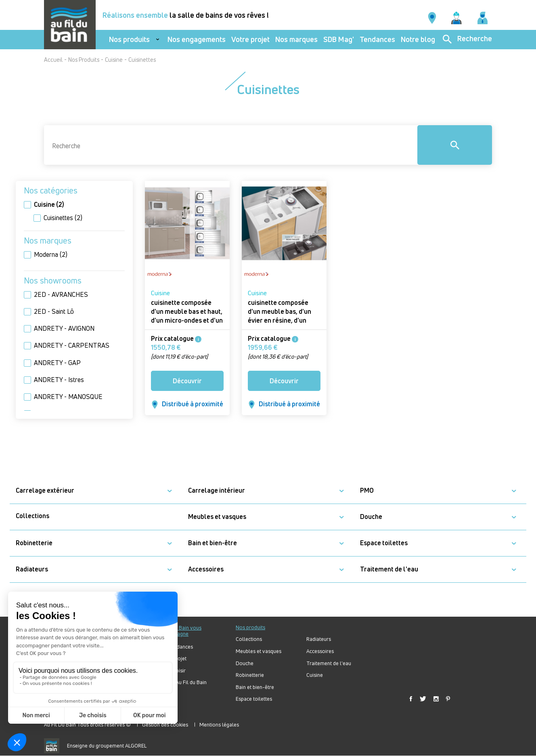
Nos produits (129, 39)
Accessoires (206, 569)
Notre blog (418, 39)
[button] (170, 491)
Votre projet (250, 39)
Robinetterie (34, 543)
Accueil (53, 60)
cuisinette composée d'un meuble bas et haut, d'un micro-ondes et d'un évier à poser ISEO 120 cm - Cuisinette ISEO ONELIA (187, 325)
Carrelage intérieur (217, 490)
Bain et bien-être (213, 543)
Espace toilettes (384, 543)
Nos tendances (176, 647)
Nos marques (296, 39)
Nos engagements (197, 39)
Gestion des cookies (165, 724)
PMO (367, 490)
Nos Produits (84, 60)
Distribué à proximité (187, 404)
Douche (371, 517)
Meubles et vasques (217, 517)
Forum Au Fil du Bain (183, 682)
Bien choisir (172, 671)
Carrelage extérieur (45, 490)
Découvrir (187, 381)
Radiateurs (32, 569)
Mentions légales (219, 724)
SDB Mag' (339, 39)
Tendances (377, 39)
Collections (32, 516)
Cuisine (114, 60)
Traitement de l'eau (389, 569)
